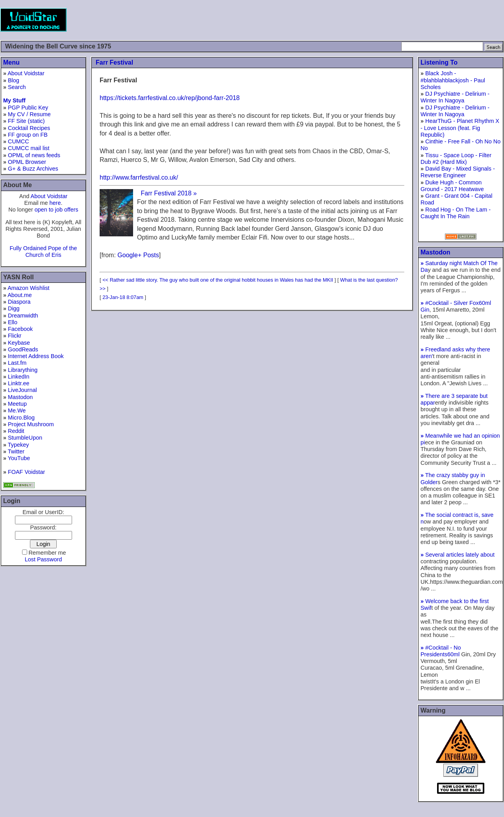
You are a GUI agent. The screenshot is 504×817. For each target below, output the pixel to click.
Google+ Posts (138, 255)
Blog (14, 80)
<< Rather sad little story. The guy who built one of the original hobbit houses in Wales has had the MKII (218, 280)
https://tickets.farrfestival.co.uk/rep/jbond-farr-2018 (170, 98)
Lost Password (43, 559)
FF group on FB (28, 135)
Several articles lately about (458, 555)
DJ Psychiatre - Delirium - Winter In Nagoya (455, 97)
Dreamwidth (23, 316)
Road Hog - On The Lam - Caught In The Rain (456, 213)
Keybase (19, 343)
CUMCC (19, 141)
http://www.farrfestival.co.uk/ (139, 177)
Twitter (16, 451)
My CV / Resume (29, 114)
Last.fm (17, 363)
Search (17, 87)
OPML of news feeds (34, 155)
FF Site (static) (26, 121)
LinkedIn (19, 377)
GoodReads (23, 349)
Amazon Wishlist (28, 288)
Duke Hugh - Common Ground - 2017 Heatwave (452, 186)
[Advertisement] (361, 20)
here (55, 203)
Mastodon (20, 397)
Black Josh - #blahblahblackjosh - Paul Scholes (453, 80)
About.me (20, 295)
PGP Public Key (28, 108)
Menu (11, 62)
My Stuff (14, 100)
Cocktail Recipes (29, 128)
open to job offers (57, 210)
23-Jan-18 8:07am (123, 297)
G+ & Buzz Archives (33, 169)
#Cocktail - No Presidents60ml (441, 651)
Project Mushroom (31, 424)
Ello (13, 322)
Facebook (20, 329)
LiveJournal (22, 390)
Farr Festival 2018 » (169, 193)
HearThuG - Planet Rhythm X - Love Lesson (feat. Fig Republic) (460, 128)
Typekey (19, 445)
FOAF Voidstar (26, 472)
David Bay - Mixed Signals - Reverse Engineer (458, 172)
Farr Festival (114, 62)
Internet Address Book (36, 356)
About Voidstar (26, 73)
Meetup (17, 404)
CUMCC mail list (29, 148)
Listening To (439, 62)
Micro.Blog (21, 418)
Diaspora (19, 302)
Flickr (15, 336)
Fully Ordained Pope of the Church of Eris (43, 252)
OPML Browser (27, 162)
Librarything (23, 370)
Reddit (16, 431)
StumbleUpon (25, 438)
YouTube (19, 458)
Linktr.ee (19, 383)
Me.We (17, 410)
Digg (14, 308)
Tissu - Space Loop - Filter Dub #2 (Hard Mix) (456, 159)
